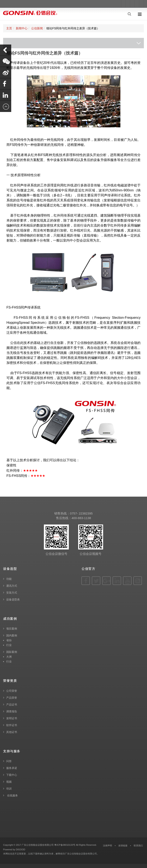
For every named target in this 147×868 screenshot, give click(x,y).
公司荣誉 (12, 691)
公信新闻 (37, 28)
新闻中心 (22, 28)
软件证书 (12, 725)
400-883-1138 (81, 518)
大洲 (9, 657)
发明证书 (12, 718)
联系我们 (138, 846)
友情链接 (123, 846)
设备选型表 (13, 600)
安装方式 (12, 593)
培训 (9, 789)
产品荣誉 (12, 698)
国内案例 (12, 635)
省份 (9, 640)
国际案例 (12, 652)
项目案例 (12, 629)
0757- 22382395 (81, 513)
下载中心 (12, 775)
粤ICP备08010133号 (65, 845)
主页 (9, 28)
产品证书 (12, 705)
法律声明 (107, 846)
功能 (9, 579)
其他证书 (12, 732)
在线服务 (12, 795)
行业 (9, 645)
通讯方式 (12, 586)
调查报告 (12, 711)
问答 (9, 761)
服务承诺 (12, 768)
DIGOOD (20, 849)
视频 (9, 782)
